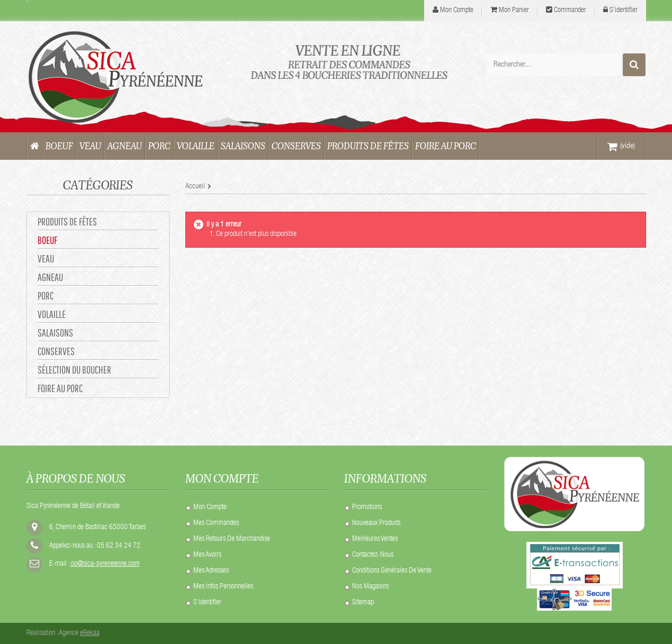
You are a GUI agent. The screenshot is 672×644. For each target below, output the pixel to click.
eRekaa (90, 633)
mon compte (457, 11)
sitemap (363, 603)
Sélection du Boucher (74, 370)
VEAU (46, 258)
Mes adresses (211, 571)
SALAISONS (55, 333)
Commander (570, 11)
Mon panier (514, 11)
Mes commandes (216, 523)
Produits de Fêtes (67, 221)
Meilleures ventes (375, 539)
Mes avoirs (207, 555)
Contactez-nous (373, 555)
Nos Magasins (370, 587)
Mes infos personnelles (223, 587)
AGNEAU (50, 277)
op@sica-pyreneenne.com (105, 564)
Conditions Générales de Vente (392, 571)
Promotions (367, 507)
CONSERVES (56, 351)
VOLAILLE (52, 314)
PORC (46, 296)
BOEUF (47, 240)
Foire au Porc (60, 388)
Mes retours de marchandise (232, 539)
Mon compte (210, 507)
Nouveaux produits (376, 523)
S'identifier (624, 11)
